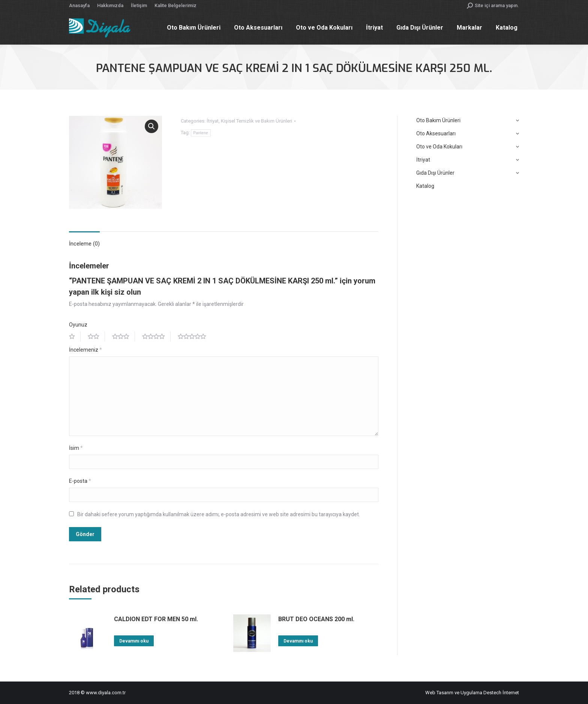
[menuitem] (79, 5)
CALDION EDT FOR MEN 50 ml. (156, 619)
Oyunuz (78, 325)
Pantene (201, 133)
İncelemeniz (85, 350)
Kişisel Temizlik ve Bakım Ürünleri (256, 121)
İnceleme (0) (84, 244)
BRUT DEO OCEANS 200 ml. (316, 619)
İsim (76, 448)
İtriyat (213, 121)
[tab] (84, 240)
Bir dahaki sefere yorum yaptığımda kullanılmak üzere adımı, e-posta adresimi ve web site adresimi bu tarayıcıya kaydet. (219, 514)
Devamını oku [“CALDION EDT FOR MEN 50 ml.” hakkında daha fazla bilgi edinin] (134, 641)
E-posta (80, 481)
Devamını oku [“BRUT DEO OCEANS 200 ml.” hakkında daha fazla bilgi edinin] (298, 641)
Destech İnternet (501, 693)
